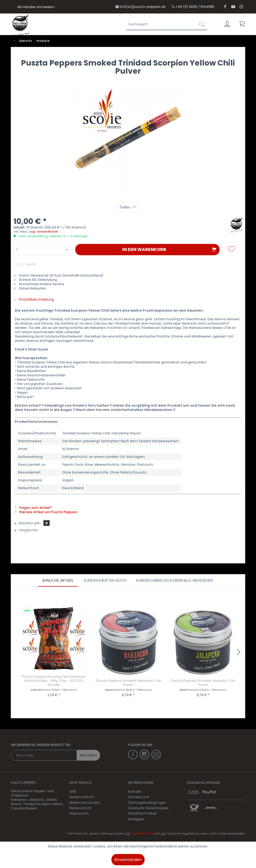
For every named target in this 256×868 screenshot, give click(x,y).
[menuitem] (158, 24)
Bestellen (88, 755)
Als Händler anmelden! (36, 7)
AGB (73, 792)
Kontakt (135, 792)
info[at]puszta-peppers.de (143, 7)
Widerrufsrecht (82, 797)
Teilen (125, 207)
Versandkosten (142, 834)
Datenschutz (80, 808)
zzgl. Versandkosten (44, 232)
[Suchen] (202, 24)
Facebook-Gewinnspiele (148, 808)
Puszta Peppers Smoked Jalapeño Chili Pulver (203, 683)
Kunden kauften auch (105, 580)
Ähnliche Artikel (58, 580)
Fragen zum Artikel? (33, 508)
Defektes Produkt (143, 813)
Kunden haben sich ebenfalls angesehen (175, 580)
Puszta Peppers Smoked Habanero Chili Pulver (128, 683)
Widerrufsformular (84, 803)
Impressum (79, 813)
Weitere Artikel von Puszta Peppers (46, 512)
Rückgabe (136, 819)
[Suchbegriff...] (167, 24)
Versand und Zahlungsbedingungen (147, 800)
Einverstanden (128, 860)
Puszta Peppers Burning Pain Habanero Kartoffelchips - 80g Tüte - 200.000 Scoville (54, 681)
